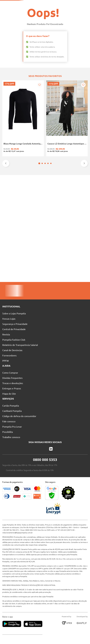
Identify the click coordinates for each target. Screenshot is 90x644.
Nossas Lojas (55, 4)
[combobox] (47, 9)
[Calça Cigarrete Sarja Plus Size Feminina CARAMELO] (80, 191)
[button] (44, 221)
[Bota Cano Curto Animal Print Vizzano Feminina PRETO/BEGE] (45, 191)
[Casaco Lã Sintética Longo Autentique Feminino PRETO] (28, 191)
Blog (84, 4)
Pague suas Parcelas (36, 4)
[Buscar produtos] (48, 9)
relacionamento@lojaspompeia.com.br (18, 533)
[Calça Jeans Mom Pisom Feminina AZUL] (63, 191)
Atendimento (71, 4)
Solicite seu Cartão (15, 4)
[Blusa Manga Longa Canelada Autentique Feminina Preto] (10, 191)
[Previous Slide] (6, 221)
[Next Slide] (84, 221)
